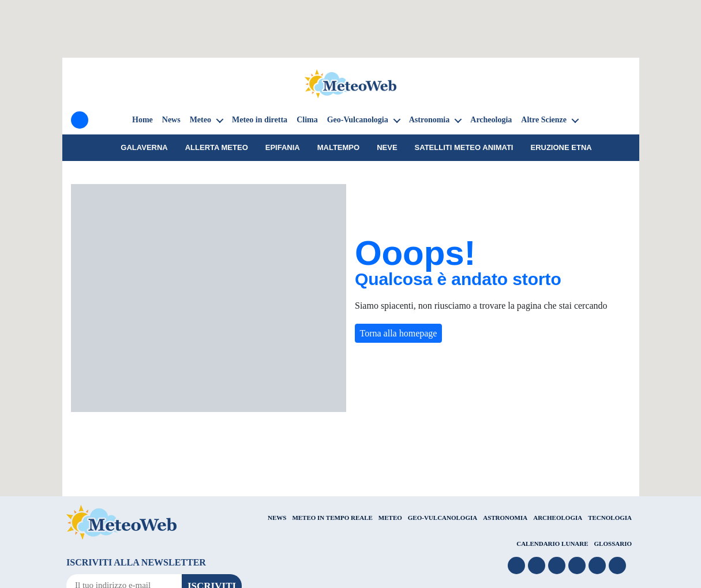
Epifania (283, 147)
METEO (390, 518)
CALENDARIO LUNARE (552, 544)
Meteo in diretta (260, 120)
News (171, 120)
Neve (387, 147)
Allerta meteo (217, 147)
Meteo (200, 120)
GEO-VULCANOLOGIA (443, 518)
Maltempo (338, 147)
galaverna (144, 147)
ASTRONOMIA (505, 518)
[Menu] (80, 120)
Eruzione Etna (561, 147)
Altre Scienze (544, 120)
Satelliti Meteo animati (464, 147)
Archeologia (491, 120)
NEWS (277, 518)
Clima (307, 120)
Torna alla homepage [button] (399, 333)
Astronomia (430, 120)
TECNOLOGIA (610, 518)
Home (143, 120)
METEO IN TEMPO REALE (332, 518)
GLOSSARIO (613, 544)
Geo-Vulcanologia (358, 120)
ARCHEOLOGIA (558, 518)
